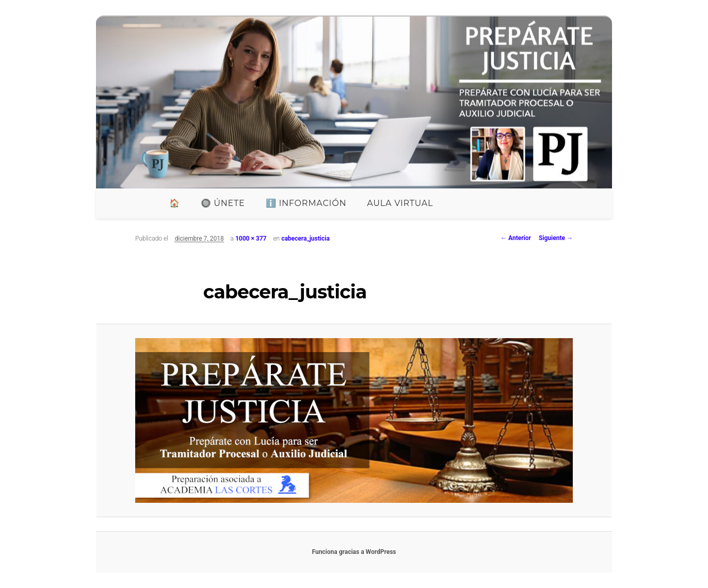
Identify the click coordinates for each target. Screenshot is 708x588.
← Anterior (516, 238)
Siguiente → (556, 238)
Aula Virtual (400, 203)
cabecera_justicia (305, 239)
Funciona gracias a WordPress (354, 552)
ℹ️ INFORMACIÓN (306, 203)
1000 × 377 (251, 239)
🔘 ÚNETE (223, 203)
